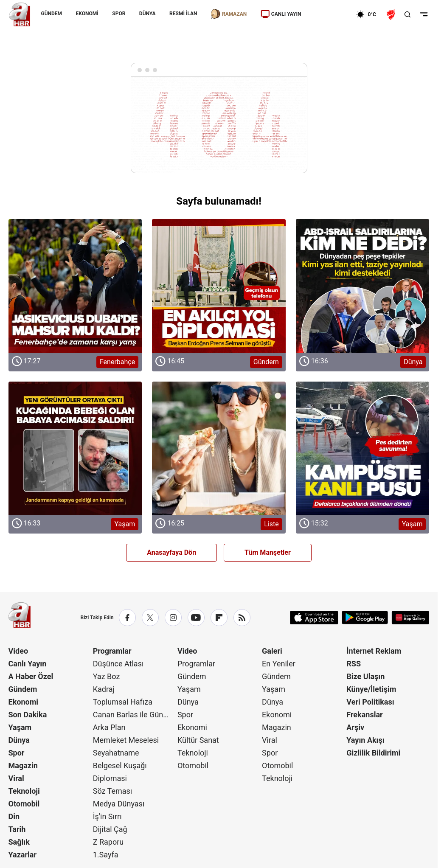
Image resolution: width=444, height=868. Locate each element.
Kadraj (104, 689)
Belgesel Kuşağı (120, 765)
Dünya (19, 740)
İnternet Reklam (374, 651)
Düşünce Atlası (118, 664)
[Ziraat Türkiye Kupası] (392, 14)
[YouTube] (196, 618)
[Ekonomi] (329, 14)
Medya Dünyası (119, 804)
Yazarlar (23, 855)
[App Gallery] (410, 618)
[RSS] (242, 618)
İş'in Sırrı (107, 816)
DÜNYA (148, 14)
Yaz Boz (107, 676)
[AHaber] (369, 14)
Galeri (272, 651)
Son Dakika (28, 715)
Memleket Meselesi (126, 740)
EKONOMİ (87, 14)
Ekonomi (24, 702)
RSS (354, 664)
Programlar (112, 651)
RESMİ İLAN (183, 14)
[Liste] (219, 448)
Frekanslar (364, 715)
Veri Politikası (370, 702)
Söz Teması (113, 791)
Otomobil (24, 804)
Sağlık (19, 842)
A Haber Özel (31, 676)
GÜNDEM (52, 14)
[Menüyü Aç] (424, 14)
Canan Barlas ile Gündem (134, 715)
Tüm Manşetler (268, 552)
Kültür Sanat (198, 740)
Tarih (17, 829)
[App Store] (314, 618)
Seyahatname (116, 753)
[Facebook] (127, 618)
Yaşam (20, 727)
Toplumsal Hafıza (123, 702)
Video (18, 651)
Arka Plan (109, 727)
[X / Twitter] (150, 618)
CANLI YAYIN (281, 14)
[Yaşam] (75, 448)
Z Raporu (108, 842)
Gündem (23, 689)
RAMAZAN (229, 14)
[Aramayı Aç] (407, 14)
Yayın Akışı (365, 740)
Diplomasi (110, 778)
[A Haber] (20, 14)
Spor (17, 753)
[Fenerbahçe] (75, 286)
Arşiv (355, 727)
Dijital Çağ (110, 829)
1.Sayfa (106, 855)
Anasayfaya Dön (171, 552)
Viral (16, 778)
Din (14, 816)
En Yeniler (279, 664)
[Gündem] (219, 286)
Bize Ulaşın (365, 676)
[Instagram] (173, 618)
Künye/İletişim (371, 689)
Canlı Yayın (28, 664)
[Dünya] (363, 286)
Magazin (23, 765)
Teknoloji (24, 791)
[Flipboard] (219, 618)
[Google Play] (365, 618)
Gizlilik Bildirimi (373, 753)
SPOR (119, 14)
